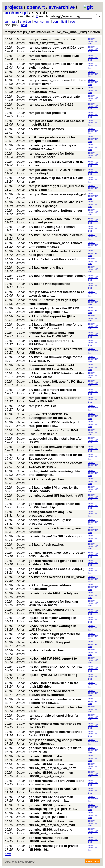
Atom (89, 861)
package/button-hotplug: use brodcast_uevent (50, 522)
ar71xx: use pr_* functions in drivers (56, 235)
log (36, 21)
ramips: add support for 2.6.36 (51, 105)
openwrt (36, 7)
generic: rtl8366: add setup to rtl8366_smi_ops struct (50, 831)
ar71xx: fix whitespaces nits (49, 284)
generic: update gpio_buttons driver (55, 210)
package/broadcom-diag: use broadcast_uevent (50, 514)
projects (14, 7)
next (24, 25)
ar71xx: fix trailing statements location (57, 276)
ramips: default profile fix (47, 113)
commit (45, 21)
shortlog (25, 21)
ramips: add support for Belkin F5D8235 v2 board (51, 155)
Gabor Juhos (21, 41)
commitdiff (60, 21)
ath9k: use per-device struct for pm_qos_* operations (52, 139)
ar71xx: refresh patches (46, 129)
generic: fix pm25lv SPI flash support (56, 536)
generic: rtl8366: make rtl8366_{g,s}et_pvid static (48, 815)
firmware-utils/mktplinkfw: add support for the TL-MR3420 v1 (51, 334)
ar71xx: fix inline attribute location (54, 259)
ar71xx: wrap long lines (46, 267)
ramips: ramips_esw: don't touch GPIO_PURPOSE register (53, 74)
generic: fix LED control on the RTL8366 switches (51, 611)
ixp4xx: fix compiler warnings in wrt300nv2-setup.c (52, 620)
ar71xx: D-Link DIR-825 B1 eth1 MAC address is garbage (56, 204)
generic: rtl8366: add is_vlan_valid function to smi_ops (54, 791)
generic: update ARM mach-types (53, 593)
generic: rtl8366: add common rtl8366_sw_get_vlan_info (51, 774)
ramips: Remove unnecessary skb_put (57, 194)
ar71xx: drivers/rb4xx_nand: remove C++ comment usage (55, 245)
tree (72, 21)
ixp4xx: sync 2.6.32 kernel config (53, 675)
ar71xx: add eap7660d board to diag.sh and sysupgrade (52, 693)
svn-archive (62, 7)
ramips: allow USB (42, 406)
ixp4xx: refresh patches (46, 650)
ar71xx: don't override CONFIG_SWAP (57, 577)
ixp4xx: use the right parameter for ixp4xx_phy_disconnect (54, 636)
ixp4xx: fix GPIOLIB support (50, 642)
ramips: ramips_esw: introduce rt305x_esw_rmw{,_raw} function (52, 32)
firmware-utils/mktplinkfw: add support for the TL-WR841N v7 (51, 367)
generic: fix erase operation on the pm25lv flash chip (54, 506)
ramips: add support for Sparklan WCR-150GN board (53, 603)
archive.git (16, 13)
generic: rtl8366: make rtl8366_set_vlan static (45, 758)
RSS (97, 861)
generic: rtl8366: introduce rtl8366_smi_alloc (48, 839)
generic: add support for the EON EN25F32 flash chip (53, 432)
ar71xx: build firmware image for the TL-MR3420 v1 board (55, 326)
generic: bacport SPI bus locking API (56, 496)
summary (11, 21)
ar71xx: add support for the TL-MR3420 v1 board (52, 343)
